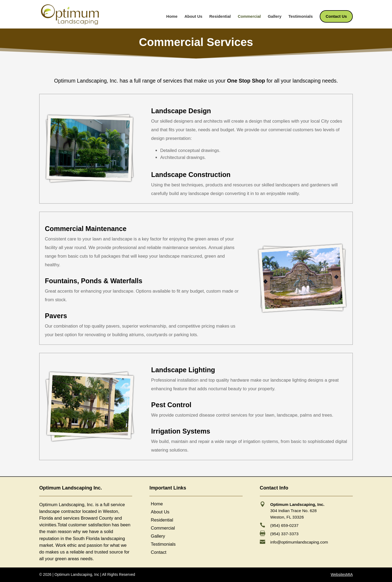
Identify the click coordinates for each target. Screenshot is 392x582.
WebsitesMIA (342, 574)
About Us (193, 17)
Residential (220, 17)
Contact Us (336, 17)
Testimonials (301, 17)
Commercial (249, 17)
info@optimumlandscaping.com (299, 542)
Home (172, 17)
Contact (159, 553)
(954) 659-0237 (284, 525)
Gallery (275, 17)
